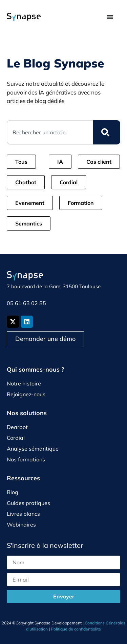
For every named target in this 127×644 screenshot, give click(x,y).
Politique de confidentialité (76, 629)
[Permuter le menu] (110, 17)
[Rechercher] (107, 132)
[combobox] (50, 132)
